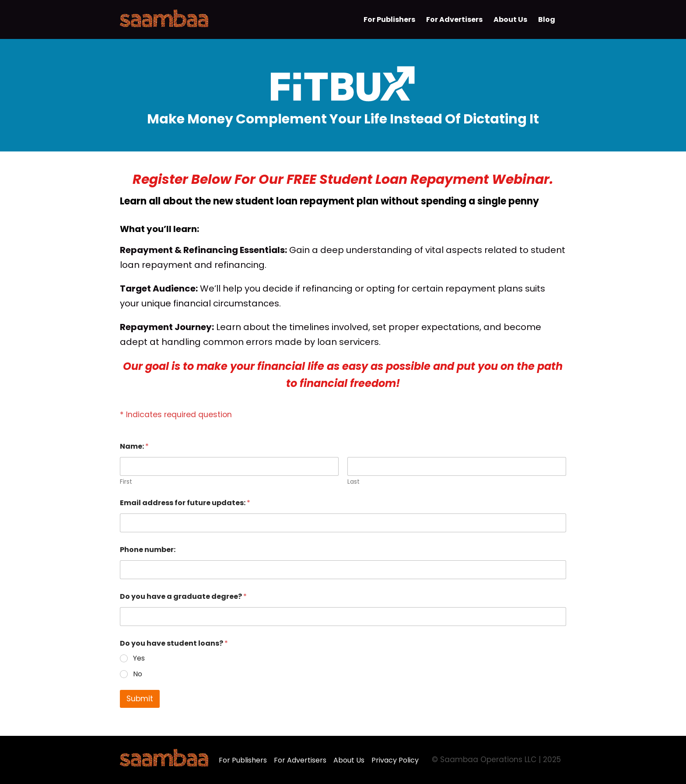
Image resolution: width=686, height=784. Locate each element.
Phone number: (148, 550)
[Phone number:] (343, 570)
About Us (349, 760)
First (126, 482)
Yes (139, 659)
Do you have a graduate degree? (183, 596)
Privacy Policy (395, 760)
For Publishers (243, 760)
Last (353, 482)
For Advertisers (300, 760)
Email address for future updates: (185, 503)
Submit (140, 699)
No (138, 674)
